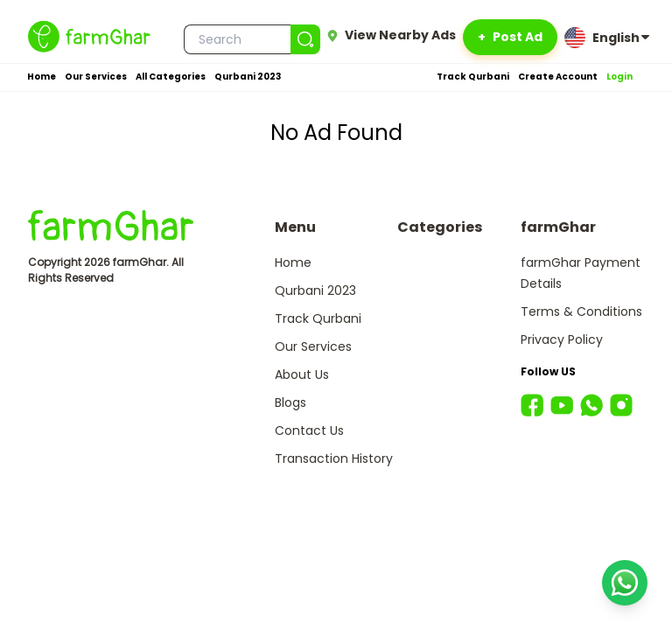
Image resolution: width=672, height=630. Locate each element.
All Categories (171, 77)
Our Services (96, 77)
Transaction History (334, 458)
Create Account (558, 77)
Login (619, 77)
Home (42, 77)
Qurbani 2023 (248, 77)
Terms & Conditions (581, 311)
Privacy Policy (562, 339)
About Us (302, 374)
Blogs (290, 402)
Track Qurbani (473, 77)
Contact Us (309, 430)
